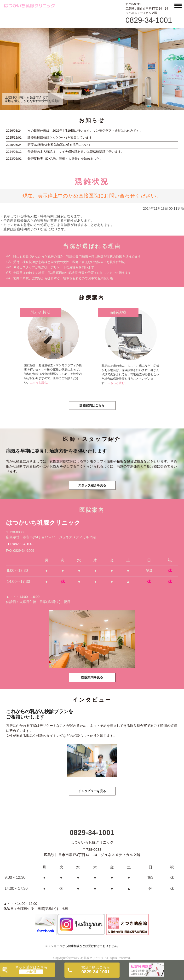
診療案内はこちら (92, 405)
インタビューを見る (92, 791)
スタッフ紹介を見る (92, 485)
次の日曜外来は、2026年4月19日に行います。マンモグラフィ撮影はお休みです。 (85, 131)
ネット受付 (31, 967)
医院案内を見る (92, 677)
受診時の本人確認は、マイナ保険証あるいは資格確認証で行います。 (76, 152)
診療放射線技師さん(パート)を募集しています (60, 138)
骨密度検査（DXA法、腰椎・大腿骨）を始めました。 (65, 159)
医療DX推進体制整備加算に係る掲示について (59, 145)
